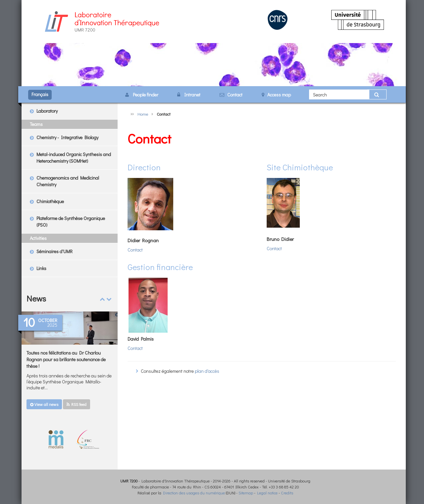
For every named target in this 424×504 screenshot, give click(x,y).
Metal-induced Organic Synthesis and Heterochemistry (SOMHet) (74, 158)
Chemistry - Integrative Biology (67, 137)
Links (41, 268)
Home (143, 114)
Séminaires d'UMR (54, 251)
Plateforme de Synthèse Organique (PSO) (71, 222)
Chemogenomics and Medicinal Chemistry (68, 181)
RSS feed (77, 404)
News (36, 298)
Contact (135, 250)
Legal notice (267, 493)
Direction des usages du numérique (194, 493)
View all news (44, 404)
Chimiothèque (50, 201)
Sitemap (246, 493)
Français (40, 94)
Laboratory (47, 111)
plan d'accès (207, 371)
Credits (287, 493)
